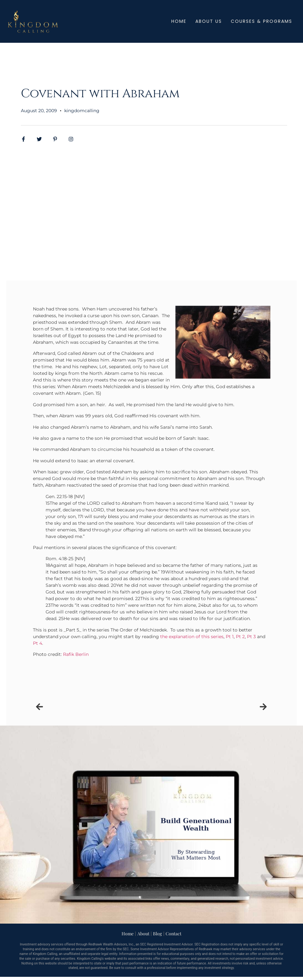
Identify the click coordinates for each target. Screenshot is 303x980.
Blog (157, 934)
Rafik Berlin (76, 654)
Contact (174, 934)
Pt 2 (240, 637)
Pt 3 (251, 637)
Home (179, 21)
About (143, 934)
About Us (209, 21)
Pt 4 (38, 643)
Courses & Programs (262, 21)
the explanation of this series (192, 637)
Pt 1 (230, 637)
